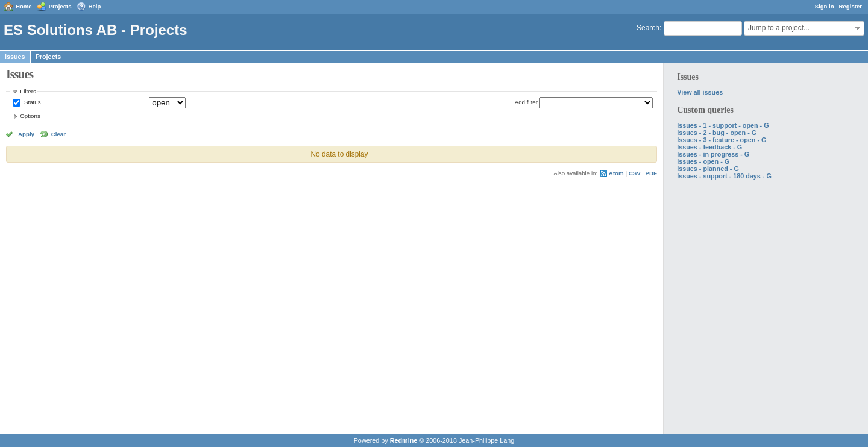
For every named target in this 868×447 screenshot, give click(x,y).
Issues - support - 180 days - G (724, 176)
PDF (651, 173)
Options (30, 116)
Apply (26, 134)
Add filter (526, 102)
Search (648, 28)
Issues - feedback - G (709, 147)
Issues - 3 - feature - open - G (722, 140)
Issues (15, 57)
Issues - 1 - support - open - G (723, 125)
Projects (60, 6)
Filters (28, 91)
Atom (616, 173)
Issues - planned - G (708, 169)
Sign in (825, 6)
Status (31, 102)
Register (851, 6)
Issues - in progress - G (713, 154)
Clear (58, 134)
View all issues (700, 92)
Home (24, 6)
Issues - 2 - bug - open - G (717, 133)
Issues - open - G (703, 161)
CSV (635, 173)
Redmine (404, 440)
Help (95, 6)
